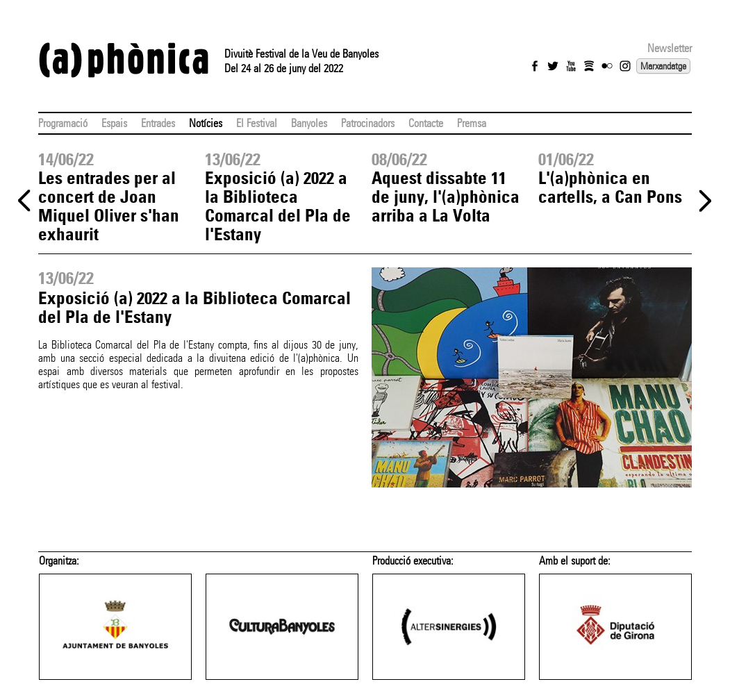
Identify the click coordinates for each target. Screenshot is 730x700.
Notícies (206, 123)
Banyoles (309, 123)
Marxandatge (663, 66)
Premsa (472, 123)
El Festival (257, 123)
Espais (114, 123)
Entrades (158, 123)
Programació (63, 123)
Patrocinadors (368, 123)
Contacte (426, 123)
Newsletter (670, 48)
